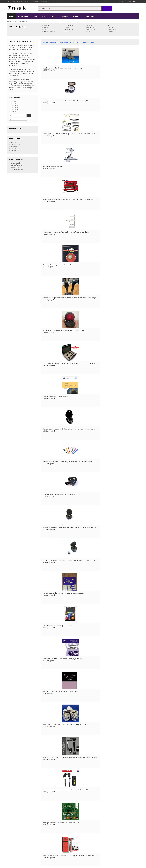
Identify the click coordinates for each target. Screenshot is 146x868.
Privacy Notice (22, 855)
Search (107, 8)
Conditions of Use (12, 855)
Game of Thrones (50, 32)
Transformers (15, 140)
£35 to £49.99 (13, 109)
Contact (122, 1)
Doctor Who (112, 29)
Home (11, 16)
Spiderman (14, 142)
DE (41, 855)
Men (44, 16)
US (49, 855)
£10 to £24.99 (13, 105)
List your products (47, 845)
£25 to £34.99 (13, 107)
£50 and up (13, 111)
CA (52, 855)
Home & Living (24, 16)
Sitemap (128, 1)
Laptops (110, 27)
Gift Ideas (77, 16)
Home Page (45, 843)
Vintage (65, 16)
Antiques (89, 25)
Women (54, 16)
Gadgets (47, 27)
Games (67, 27)
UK (35, 855)
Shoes (88, 32)
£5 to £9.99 (13, 103)
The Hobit (14, 144)
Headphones (69, 29)
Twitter (20, 1)
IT (46, 855)
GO (30, 115)
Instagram (45, 1)
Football (110, 32)
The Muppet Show (17, 165)
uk (135, 1)
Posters (68, 32)
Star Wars (14, 138)
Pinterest (36, 1)
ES (44, 855)
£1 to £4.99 (13, 101)
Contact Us (45, 841)
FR (38, 855)
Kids (36, 16)
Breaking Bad (91, 29)
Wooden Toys (91, 27)
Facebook (27, 1)
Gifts (109, 25)
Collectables (69, 25)
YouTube (12, 1)
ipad (45, 29)
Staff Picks (90, 16)
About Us (44, 839)
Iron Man (14, 146)
